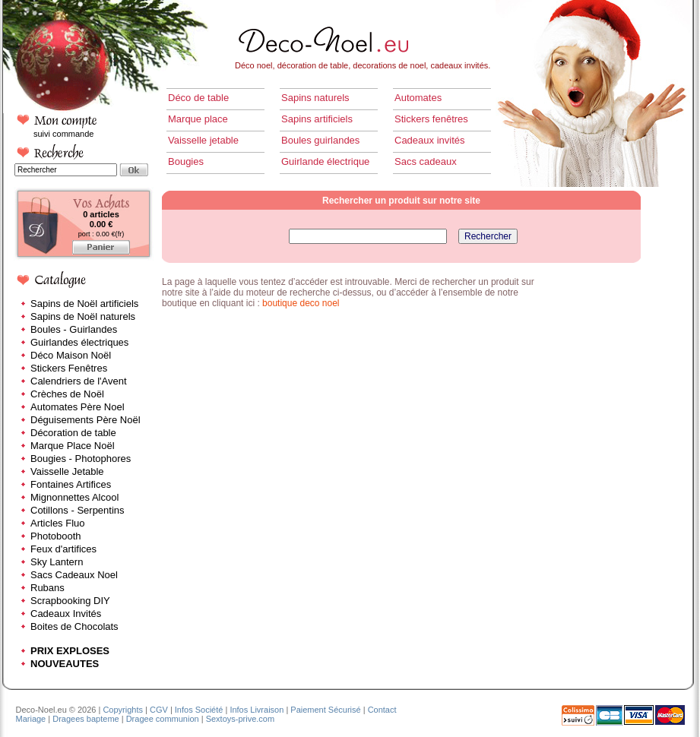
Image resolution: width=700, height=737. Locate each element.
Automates (418, 98)
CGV (159, 710)
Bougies (186, 161)
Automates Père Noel (78, 407)
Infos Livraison (257, 710)
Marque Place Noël (73, 446)
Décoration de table (73, 433)
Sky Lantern (57, 562)
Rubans (48, 588)
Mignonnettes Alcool (74, 497)
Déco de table (198, 98)
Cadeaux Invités (66, 614)
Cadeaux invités (430, 140)
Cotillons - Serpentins (78, 510)
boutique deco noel (301, 303)
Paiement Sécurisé (325, 710)
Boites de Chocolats (74, 626)
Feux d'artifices (63, 549)
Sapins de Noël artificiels (84, 304)
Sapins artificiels (317, 119)
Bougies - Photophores (81, 459)
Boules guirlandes (320, 140)
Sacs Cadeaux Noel (74, 575)
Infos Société (199, 710)
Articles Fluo (58, 523)
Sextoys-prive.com (240, 719)
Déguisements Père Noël (86, 420)
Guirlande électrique (325, 161)
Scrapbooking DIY (70, 601)
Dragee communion (163, 719)
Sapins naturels (315, 98)
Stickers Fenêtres (69, 368)
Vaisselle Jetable (67, 471)
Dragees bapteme (86, 719)
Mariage (31, 719)
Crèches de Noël (67, 394)
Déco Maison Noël (71, 355)
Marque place (198, 119)
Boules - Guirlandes (74, 329)
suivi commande (63, 134)
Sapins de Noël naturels (83, 316)
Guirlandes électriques (79, 342)
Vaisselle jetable (203, 140)
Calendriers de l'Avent (79, 381)
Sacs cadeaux (426, 161)
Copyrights (123, 710)
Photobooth (56, 536)
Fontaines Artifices (71, 484)
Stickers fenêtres (431, 119)
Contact (382, 710)
